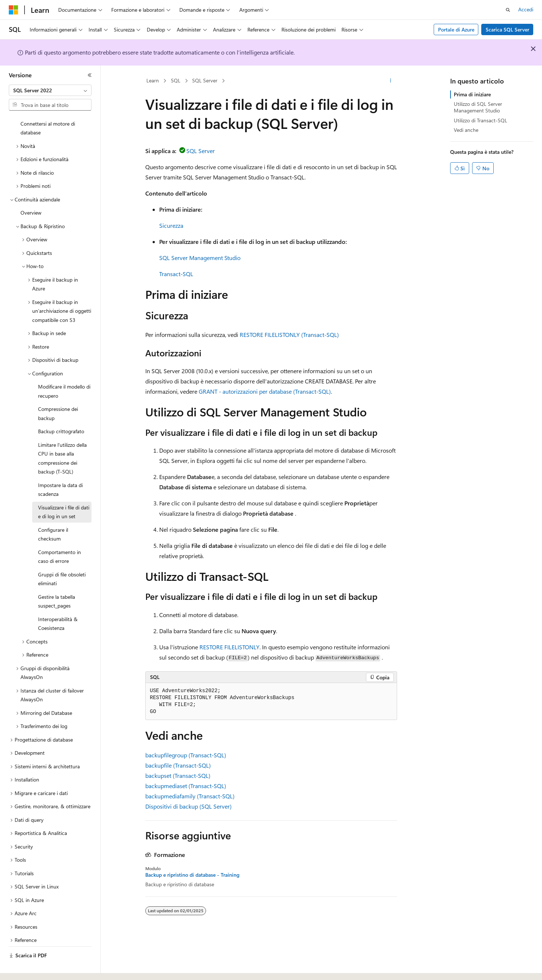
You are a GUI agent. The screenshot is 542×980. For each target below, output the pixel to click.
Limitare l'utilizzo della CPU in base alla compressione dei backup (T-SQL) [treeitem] (62, 438)
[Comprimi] (90, 75)
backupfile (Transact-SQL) (178, 765)
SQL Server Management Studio (200, 258)
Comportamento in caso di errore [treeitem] (59, 537)
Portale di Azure (456, 29)
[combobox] (50, 90)
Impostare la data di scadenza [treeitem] (60, 469)
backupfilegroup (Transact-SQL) (186, 755)
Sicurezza (171, 225)
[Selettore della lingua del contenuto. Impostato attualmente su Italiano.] (25, 968)
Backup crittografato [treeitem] (61, 411)
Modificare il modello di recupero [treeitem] (64, 371)
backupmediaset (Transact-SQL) (186, 786)
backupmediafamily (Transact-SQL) (190, 796)
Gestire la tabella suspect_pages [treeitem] (57, 581)
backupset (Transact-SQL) (178, 775)
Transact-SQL (176, 274)
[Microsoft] (14, 10)
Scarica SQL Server (507, 29)
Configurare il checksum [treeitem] (53, 514)
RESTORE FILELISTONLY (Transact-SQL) (289, 335)
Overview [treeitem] (31, 192)
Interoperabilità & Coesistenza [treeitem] (58, 604)
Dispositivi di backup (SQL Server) (188, 806)
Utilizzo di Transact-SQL (481, 120)
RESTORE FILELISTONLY (229, 647)
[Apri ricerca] (508, 10)
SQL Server (205, 80)
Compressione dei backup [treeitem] (58, 393)
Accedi (526, 9)
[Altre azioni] (390, 81)
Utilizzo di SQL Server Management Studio (478, 107)
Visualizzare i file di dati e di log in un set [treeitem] (64, 492)
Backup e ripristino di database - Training (192, 875)
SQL (176, 80)
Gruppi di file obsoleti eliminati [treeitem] (62, 559)
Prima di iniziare (472, 94)
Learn (153, 80)
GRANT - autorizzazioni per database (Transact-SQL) (265, 391)
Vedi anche (466, 130)
